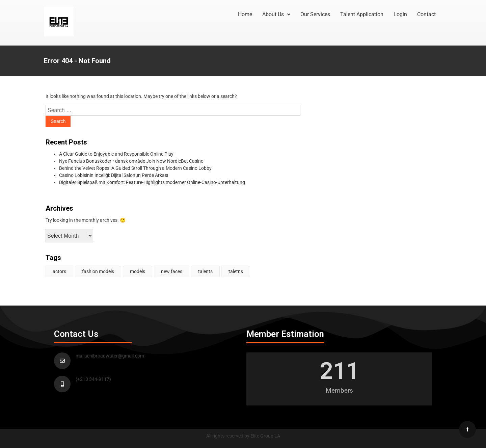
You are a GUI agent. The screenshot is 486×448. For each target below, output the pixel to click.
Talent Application (362, 14)
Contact (426, 14)
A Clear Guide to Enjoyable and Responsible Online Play (116, 154)
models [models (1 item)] (138, 271)
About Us (276, 14)
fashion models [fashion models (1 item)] (98, 271)
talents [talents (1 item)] (205, 271)
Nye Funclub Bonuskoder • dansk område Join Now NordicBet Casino (131, 161)
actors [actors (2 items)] (59, 271)
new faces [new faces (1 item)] (172, 271)
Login (400, 14)
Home (245, 14)
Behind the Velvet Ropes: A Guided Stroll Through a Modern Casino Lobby (135, 168)
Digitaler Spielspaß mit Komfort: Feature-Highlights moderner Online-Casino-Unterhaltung (152, 182)
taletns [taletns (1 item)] (236, 271)
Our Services (315, 14)
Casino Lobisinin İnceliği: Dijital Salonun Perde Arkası (114, 175)
